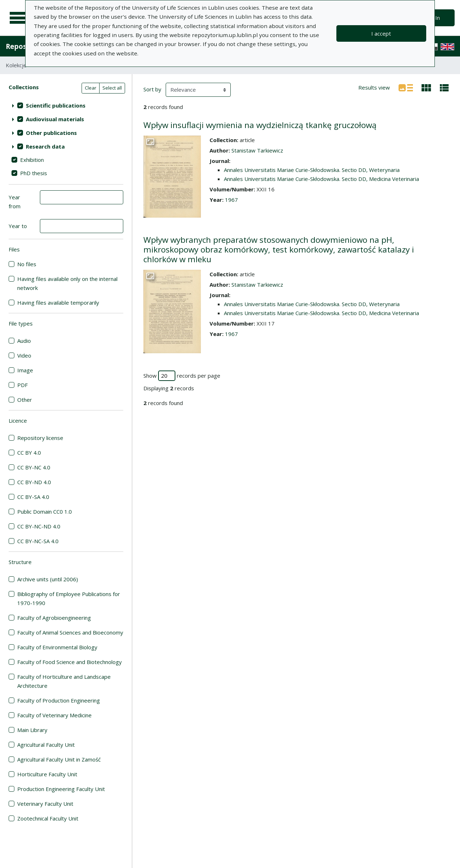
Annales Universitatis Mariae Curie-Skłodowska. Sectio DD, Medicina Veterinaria (321, 179)
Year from (15, 202)
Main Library (32, 730)
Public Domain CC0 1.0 (45, 512)
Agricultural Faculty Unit (46, 745)
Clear (91, 88)
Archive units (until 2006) (48, 579)
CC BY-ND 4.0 (34, 482)
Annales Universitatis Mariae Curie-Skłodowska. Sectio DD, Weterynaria (312, 170)
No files (27, 264)
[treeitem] (66, 105)
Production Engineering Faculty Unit (61, 789)
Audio (24, 341)
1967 (231, 200)
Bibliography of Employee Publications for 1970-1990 (69, 598)
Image (25, 370)
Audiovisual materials (55, 119)
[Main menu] (19, 18)
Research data (45, 146)
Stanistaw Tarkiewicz (257, 150)
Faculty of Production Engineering (59, 700)
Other (25, 400)
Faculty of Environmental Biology (57, 647)
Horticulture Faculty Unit (47, 774)
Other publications (51, 133)
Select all (112, 88)
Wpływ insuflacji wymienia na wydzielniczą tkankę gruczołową (260, 125)
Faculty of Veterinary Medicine (54, 715)
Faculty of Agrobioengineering (54, 618)
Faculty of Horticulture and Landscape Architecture (64, 681)
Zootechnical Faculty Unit (48, 818)
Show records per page (182, 376)
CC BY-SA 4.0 (33, 497)
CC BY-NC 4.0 (34, 467)
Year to (18, 226)
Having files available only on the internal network (67, 283)
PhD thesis (34, 173)
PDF (22, 385)
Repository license (40, 438)
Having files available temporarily (58, 303)
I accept (381, 33)
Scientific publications (56, 105)
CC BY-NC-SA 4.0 (38, 541)
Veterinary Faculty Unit (45, 804)
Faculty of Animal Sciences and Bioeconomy (70, 632)
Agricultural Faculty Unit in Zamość (59, 759)
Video (24, 355)
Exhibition (32, 160)
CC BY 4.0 (29, 453)
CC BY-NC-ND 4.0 (39, 526)
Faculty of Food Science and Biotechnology (70, 662)
